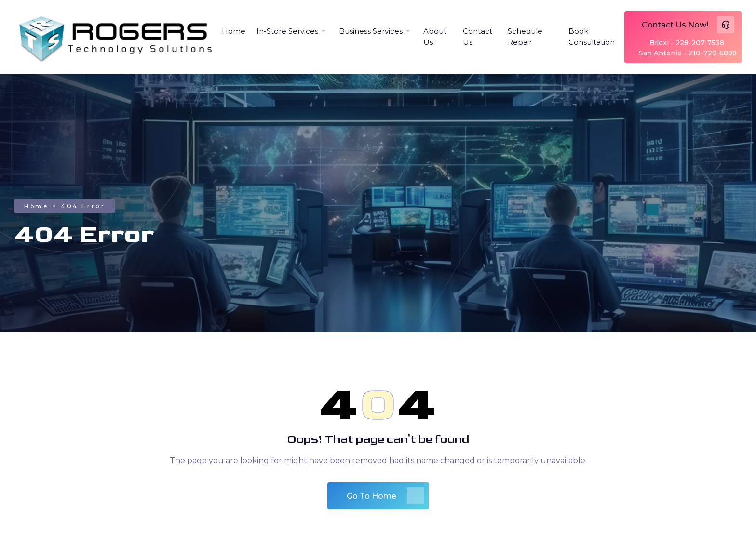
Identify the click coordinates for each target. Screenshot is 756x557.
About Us (435, 37)
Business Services (371, 31)
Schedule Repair (525, 37)
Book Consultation (592, 37)
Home (234, 31)
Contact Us (478, 37)
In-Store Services (287, 31)
